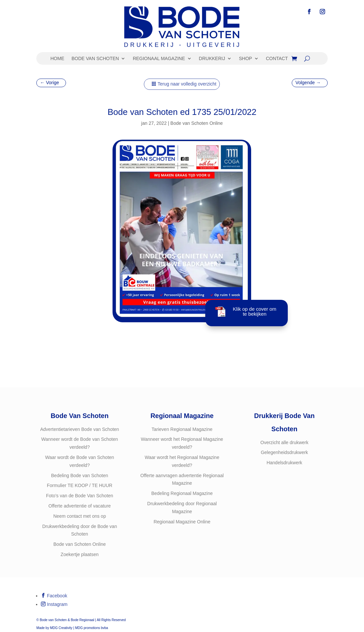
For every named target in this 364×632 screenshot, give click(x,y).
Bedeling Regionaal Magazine (182, 493)
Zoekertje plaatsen (80, 554)
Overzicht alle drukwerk (284, 442)
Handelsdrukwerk (284, 463)
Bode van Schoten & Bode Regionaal (67, 620)
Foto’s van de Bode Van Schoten (79, 496)
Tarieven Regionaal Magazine (182, 429)
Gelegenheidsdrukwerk (284, 452)
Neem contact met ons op (80, 516)
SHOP (246, 59)
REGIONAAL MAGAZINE (159, 59)
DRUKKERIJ (212, 59)
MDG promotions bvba (91, 628)
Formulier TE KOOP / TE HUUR (80, 485)
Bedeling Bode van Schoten (80, 475)
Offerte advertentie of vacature (80, 506)
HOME (57, 59)
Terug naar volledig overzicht (187, 84)
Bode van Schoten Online (197, 123)
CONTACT (277, 59)
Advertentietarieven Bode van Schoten (80, 429)
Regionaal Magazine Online (182, 522)
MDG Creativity (61, 628)
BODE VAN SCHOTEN (95, 59)
